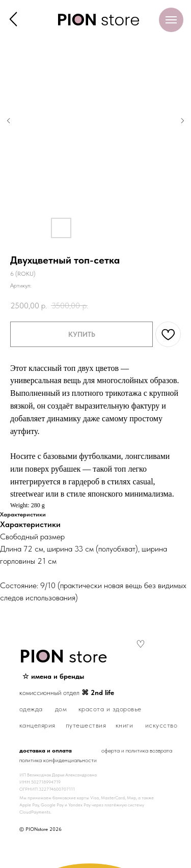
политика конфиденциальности (58, 760)
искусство (161, 725)
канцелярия (37, 725)
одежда (31, 709)
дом (61, 709)
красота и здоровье (110, 709)
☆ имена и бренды (53, 676)
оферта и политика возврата (137, 750)
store (63, 656)
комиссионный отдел (67, 692)
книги (125, 725)
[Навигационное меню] (171, 20)
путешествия (86, 725)
